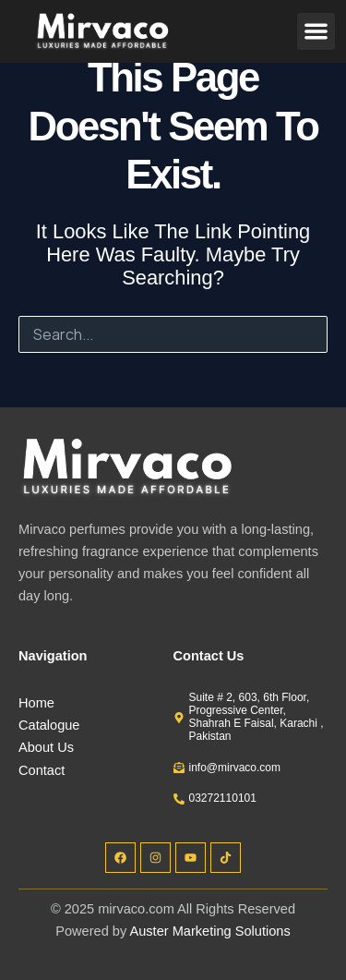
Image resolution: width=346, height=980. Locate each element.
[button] (316, 32)
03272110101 (223, 798)
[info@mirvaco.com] (179, 768)
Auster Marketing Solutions (210, 931)
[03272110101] (179, 799)
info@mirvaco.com (235, 768)
